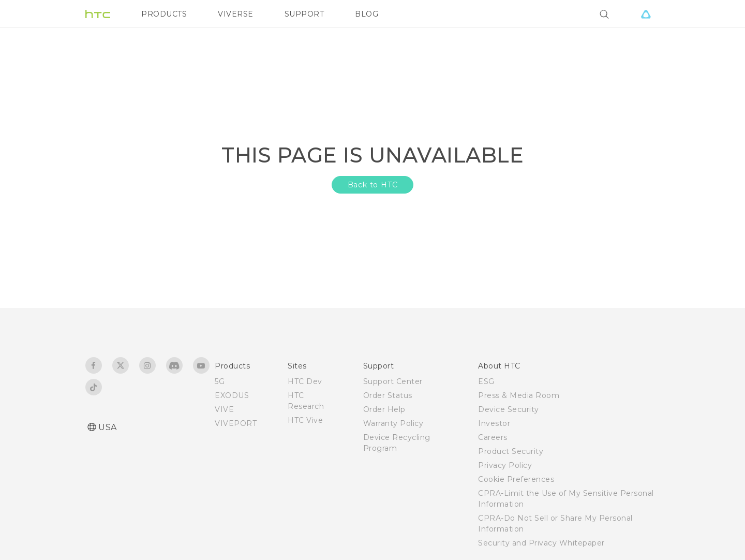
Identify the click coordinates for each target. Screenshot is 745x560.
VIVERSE (236, 14)
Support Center (393, 381)
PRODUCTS (164, 14)
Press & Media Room (519, 395)
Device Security (509, 409)
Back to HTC (373, 185)
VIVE (224, 409)
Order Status (388, 395)
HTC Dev (305, 381)
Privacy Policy (505, 465)
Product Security (511, 451)
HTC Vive (305, 420)
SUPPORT (304, 14)
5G (220, 381)
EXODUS (232, 395)
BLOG (367, 14)
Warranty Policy (393, 423)
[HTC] (98, 14)
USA (108, 427)
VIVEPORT (236, 423)
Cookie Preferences (516, 479)
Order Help (384, 409)
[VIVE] (646, 14)
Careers (493, 437)
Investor (494, 423)
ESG (486, 381)
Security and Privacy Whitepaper (541, 543)
